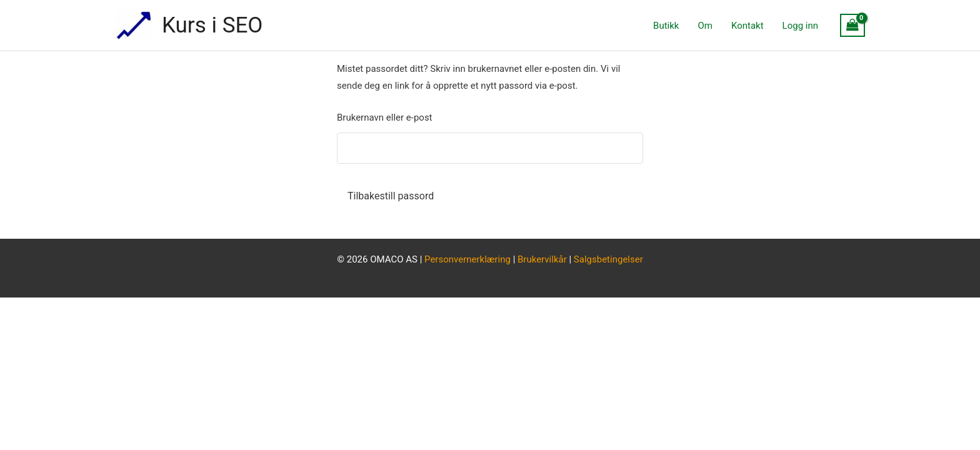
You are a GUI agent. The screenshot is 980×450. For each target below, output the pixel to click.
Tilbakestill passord (391, 196)
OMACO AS (394, 259)
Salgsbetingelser (608, 259)
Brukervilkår (543, 259)
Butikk (666, 26)
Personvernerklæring (467, 259)
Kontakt (747, 26)
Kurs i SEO (212, 25)
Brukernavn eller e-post (385, 117)
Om (705, 26)
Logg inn (800, 26)
